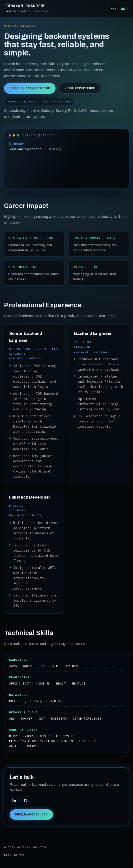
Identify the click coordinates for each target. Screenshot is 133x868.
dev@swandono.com (31, 814)
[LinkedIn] (14, 800)
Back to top (14, 855)
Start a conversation (30, 88)
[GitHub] (26, 800)
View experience (80, 88)
